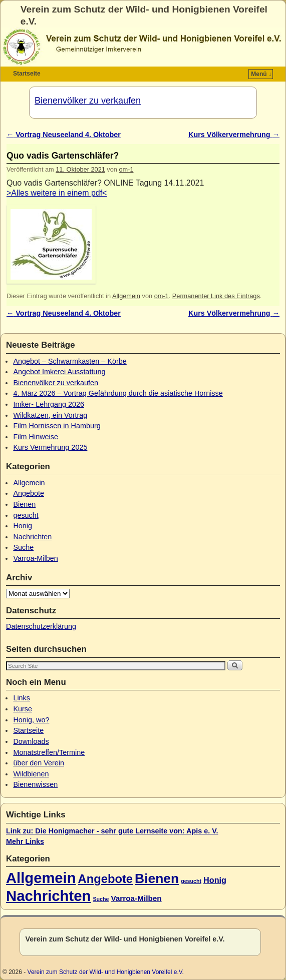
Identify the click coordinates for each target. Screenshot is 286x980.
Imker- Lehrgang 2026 (49, 404)
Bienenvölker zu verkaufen (88, 101)
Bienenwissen (35, 784)
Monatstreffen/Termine (49, 752)
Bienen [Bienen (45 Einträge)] (157, 878)
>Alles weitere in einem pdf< (57, 193)
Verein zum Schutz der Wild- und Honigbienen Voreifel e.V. (106, 972)
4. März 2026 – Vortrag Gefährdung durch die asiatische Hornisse (118, 393)
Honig (23, 526)
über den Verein (39, 763)
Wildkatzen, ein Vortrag (50, 415)
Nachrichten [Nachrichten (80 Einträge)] (49, 896)
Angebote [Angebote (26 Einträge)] (106, 879)
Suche (23, 547)
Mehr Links (25, 841)
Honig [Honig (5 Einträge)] (215, 880)
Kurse (23, 709)
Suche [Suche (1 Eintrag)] (101, 899)
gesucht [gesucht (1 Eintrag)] (191, 881)
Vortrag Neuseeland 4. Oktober (64, 135)
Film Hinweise (36, 437)
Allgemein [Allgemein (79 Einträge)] (41, 878)
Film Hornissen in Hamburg (57, 426)
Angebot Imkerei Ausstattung (59, 372)
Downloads (31, 741)
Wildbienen (31, 774)
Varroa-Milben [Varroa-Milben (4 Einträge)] (136, 898)
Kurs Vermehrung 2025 (50, 447)
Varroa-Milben (35, 558)
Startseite (27, 74)
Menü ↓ (261, 74)
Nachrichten (32, 537)
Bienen (24, 504)
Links (22, 698)
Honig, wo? (31, 720)
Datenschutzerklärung (41, 626)
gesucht (26, 515)
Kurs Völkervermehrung (234, 135)
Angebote (29, 493)
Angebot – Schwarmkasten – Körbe (70, 361)
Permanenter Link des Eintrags (216, 296)
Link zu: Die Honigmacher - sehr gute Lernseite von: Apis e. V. (112, 831)
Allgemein (126, 296)
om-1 (126, 169)
